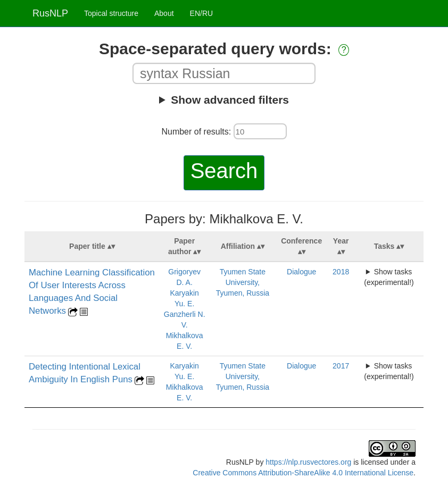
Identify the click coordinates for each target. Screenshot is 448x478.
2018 (341, 272)
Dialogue (301, 272)
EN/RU (202, 13)
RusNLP (50, 13)
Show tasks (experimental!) (389, 277)
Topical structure (111, 13)
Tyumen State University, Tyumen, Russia (243, 282)
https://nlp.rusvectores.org (308, 462)
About (164, 13)
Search (224, 171)
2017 (341, 366)
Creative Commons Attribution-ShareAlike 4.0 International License (303, 473)
